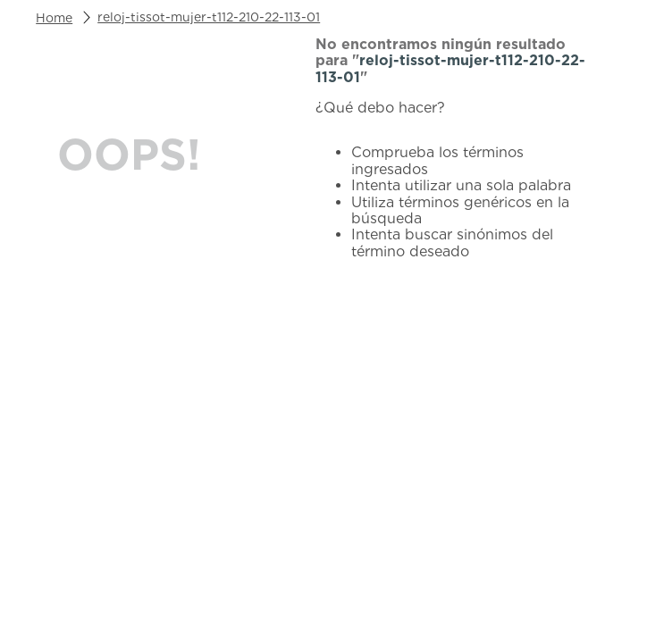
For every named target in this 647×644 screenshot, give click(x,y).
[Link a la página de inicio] (54, 18)
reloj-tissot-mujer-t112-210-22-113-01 (209, 17)
